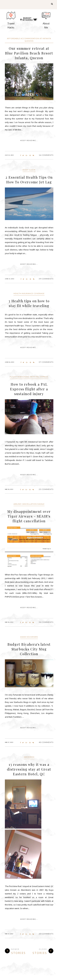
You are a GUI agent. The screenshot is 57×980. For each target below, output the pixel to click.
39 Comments (46, 279)
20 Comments (46, 934)
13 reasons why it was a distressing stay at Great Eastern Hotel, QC (29, 769)
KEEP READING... (29, 140)
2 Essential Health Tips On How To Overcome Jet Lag (29, 180)
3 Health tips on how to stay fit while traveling (29, 303)
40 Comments (46, 742)
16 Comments (46, 155)
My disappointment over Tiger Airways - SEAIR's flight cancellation (29, 516)
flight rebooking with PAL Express (29, 377)
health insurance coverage (29, 293)
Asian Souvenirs (29, 637)
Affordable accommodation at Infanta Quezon (29, 40)
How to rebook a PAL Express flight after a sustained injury (29, 389)
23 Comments (46, 489)
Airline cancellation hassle (29, 504)
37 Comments (46, 362)
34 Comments (46, 622)
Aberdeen (29, 757)
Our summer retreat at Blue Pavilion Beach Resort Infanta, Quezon (29, 53)
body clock (29, 170)
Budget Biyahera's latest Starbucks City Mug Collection (29, 649)
